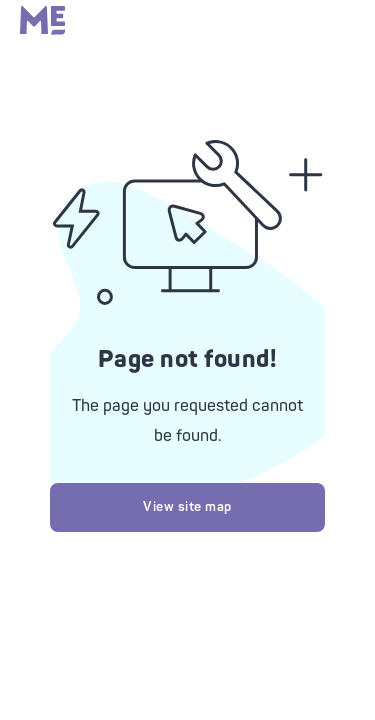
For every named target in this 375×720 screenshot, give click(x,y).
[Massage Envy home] (42, 30)
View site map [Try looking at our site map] (187, 507)
